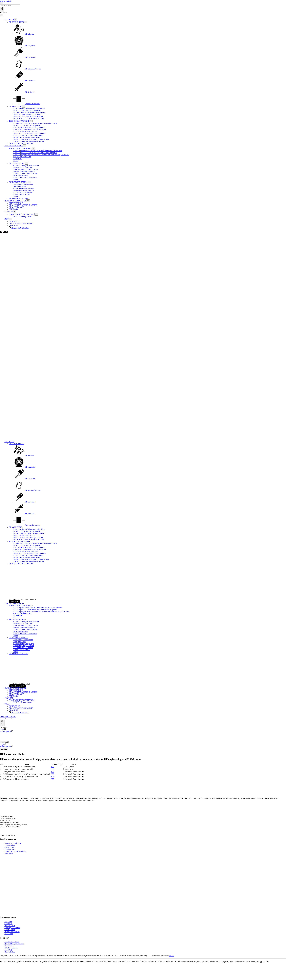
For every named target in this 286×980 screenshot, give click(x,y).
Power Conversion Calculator (24, 628)
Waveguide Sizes (19, 642)
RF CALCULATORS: (17, 620)
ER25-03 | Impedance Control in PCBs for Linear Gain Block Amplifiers (41, 611)
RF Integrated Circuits (27, 490)
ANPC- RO (9, 853)
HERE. (172, 956)
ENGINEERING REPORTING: (21, 605)
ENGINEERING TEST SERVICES (22, 700)
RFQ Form (8, 922)
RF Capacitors (24, 502)
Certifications (9, 946)
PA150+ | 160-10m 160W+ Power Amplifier (29, 533)
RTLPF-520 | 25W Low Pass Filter (26, 551)
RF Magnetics (24, 467)
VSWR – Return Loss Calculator (25, 630)
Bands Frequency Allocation (24, 646)
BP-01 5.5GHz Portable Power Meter (27, 557)
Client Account (10, 930)
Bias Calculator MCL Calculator (25, 634)
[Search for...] (10, 719)
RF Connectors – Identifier (23, 648)
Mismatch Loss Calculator (23, 624)
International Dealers (12, 932)
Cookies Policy (10, 847)
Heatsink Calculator (21, 632)
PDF (52, 767)
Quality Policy (10, 952)
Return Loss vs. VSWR (22, 650)
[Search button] (2, 723)
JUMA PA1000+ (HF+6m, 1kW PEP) (27, 535)
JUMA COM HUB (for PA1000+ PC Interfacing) (31, 559)
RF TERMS (18, 616)
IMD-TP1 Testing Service (23, 702)
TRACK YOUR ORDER (19, 713)
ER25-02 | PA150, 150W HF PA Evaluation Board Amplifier (35, 609)
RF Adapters (24, 455)
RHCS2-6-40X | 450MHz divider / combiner (29, 547)
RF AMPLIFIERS (16, 527)
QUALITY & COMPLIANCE (16, 688)
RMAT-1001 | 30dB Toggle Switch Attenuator (30, 549)
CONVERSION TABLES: (19, 638)
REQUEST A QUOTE (8, 717)
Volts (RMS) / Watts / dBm (23, 640)
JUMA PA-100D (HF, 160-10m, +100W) (28, 537)
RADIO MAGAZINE (18, 654)
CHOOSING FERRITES (22, 613)
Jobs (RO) (8, 950)
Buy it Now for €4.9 (17, 686)
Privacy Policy (10, 845)
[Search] (4, 742)
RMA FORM (14, 696)
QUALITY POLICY (16, 694)
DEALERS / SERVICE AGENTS (21, 708)
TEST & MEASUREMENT (19, 541)
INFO (7, 704)
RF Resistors (24, 513)
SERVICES (9, 698)
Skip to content (5, 1)
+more (16, 636)
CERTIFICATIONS (16, 690)
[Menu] (4, 749)
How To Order (10, 926)
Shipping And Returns (12, 928)
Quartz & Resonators (27, 525)
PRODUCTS (10, 442)
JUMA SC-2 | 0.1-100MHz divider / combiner (30, 553)
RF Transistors (24, 479)
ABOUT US (13, 710)
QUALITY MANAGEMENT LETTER (23, 692)
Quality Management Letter (14, 944)
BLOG (16, 618)
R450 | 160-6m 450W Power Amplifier (29, 529)
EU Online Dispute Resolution (15, 851)
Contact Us (8, 924)
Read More (15, 602)
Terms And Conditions (13, 843)
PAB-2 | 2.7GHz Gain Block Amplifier (27, 531)
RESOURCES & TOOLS (14, 603)
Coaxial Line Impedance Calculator (26, 622)
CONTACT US (14, 706)
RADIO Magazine (11, 948)
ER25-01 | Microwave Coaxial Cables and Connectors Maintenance (38, 607)
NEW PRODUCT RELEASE (21, 563)
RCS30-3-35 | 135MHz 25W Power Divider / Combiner (35, 543)
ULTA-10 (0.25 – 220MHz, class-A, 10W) (29, 539)
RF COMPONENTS (17, 444)
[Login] (3, 729)
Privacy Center (10, 849)
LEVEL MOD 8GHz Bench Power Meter (28, 555)
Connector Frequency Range (24, 644)
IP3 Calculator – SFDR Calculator (26, 626)
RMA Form (9, 934)
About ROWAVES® (12, 942)
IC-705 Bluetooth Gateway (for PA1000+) (29, 561)
